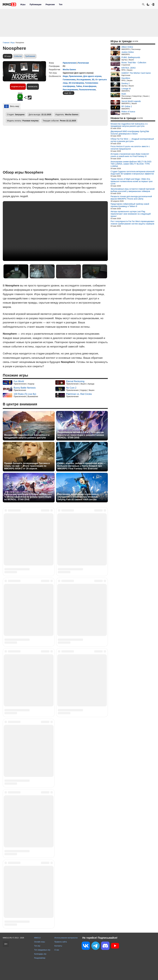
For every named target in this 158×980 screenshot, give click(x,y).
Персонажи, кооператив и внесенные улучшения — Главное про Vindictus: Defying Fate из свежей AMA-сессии (78, 497)
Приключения (69, 63)
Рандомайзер (40, 958)
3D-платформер (76, 83)
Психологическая (87, 90)
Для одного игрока (92, 76)
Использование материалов (66, 938)
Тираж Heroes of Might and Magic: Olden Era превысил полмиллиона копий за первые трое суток (132, 181)
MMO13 (37, 938)
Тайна (79, 86)
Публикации (35, 4)
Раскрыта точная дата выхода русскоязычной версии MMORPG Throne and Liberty (131, 198)
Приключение (76, 76)
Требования (30, 56)
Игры (23, 4)
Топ (61, 4)
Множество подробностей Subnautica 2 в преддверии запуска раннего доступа (27, 436)
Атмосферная (90, 86)
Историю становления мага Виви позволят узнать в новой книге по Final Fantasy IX (130, 155)
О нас (57, 950)
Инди (65, 76)
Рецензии (50, 4)
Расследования (70, 90)
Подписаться (18, 87)
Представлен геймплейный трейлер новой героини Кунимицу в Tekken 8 (130, 205)
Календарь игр (40, 954)
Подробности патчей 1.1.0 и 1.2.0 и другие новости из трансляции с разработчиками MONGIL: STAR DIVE (81, 435)
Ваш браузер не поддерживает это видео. (55, 231)
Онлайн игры (40, 942)
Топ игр (37, 946)
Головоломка (69, 80)
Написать (33, 87)
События (18, 56)
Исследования (84, 80)
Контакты (58, 946)
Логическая (83, 63)
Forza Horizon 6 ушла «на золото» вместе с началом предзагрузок (130, 148)
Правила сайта (61, 942)
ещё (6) (68, 93)
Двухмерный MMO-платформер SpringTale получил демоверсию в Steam (130, 133)
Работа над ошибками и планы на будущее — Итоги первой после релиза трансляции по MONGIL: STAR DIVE (28, 497)
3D (93, 80)
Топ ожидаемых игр (42, 950)
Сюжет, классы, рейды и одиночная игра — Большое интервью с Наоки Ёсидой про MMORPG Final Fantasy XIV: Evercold (82, 466)
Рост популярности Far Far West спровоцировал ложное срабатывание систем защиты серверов (132, 223)
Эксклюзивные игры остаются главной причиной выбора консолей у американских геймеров (133, 190)
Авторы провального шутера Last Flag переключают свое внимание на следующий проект (131, 214)
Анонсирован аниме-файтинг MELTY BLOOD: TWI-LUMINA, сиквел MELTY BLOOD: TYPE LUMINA (131, 164)
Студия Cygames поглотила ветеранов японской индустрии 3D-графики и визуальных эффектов (132, 173)
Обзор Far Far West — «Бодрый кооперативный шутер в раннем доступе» (132, 140)
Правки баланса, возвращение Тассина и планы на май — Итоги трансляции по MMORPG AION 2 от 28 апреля (27, 466)
